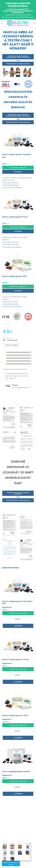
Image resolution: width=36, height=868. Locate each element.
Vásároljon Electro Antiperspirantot (18, 64)
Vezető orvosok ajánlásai (14, 188)
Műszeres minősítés (12, 345)
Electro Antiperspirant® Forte (16, 659)
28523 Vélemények (8, 338)
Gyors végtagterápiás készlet (16, 771)
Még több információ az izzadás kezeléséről (18, 493)
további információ (8, 180)
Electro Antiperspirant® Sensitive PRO (17, 602)
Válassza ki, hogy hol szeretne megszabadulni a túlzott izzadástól (18, 57)
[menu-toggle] (2, 23)
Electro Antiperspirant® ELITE (15, 715)
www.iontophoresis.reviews (11, 185)
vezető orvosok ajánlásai (13, 247)
